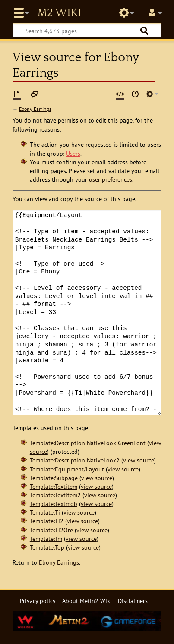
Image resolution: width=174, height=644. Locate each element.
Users (73, 153)
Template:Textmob (54, 504)
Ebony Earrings (35, 109)
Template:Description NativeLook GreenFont (88, 443)
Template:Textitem (54, 486)
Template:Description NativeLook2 (75, 460)
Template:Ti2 (47, 521)
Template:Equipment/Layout (67, 469)
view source (139, 460)
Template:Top (47, 547)
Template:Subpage (54, 478)
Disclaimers (133, 601)
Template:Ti (45, 512)
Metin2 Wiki (59, 13)
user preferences (111, 179)
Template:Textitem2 (55, 495)
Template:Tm (46, 539)
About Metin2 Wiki (87, 601)
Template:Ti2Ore (51, 530)
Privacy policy (38, 601)
